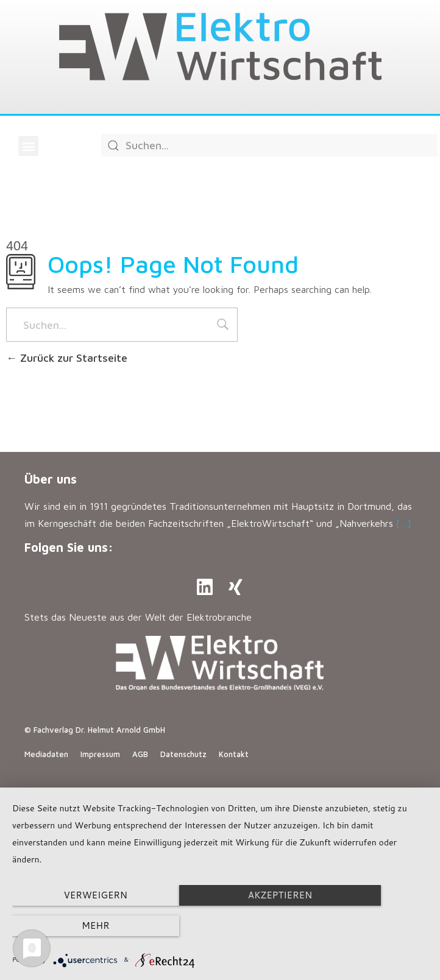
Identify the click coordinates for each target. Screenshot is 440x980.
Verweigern (75, 926)
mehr (365, 926)
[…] (404, 523)
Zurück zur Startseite (67, 358)
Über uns (51, 479)
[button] (28, 146)
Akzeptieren (220, 926)
